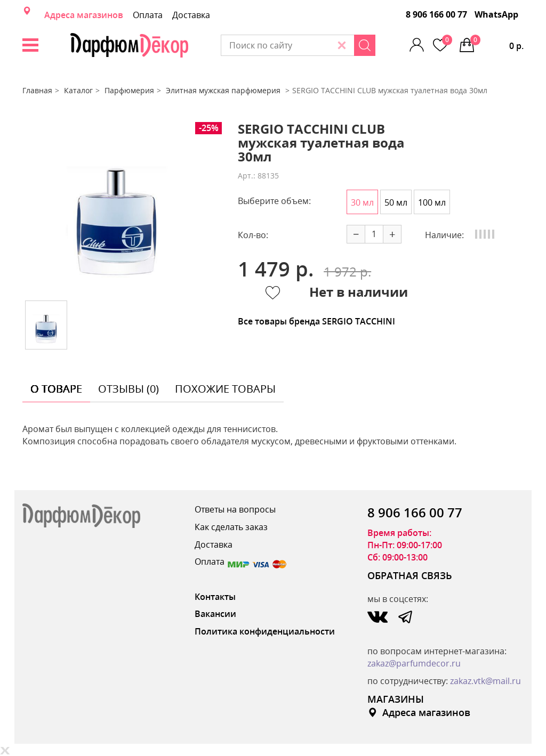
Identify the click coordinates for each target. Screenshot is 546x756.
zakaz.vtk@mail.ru (485, 681)
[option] (117, 207)
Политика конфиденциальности (265, 631)
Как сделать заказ (231, 527)
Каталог (78, 90)
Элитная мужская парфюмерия (224, 90)
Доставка (191, 15)
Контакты (215, 597)
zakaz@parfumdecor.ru (414, 663)
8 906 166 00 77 (436, 14)
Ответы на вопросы (235, 509)
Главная (37, 90)
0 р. (497, 43)
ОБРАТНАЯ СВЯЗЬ (410, 575)
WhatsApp (496, 14)
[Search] (365, 45)
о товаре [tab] (56, 389)
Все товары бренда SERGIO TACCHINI (316, 321)
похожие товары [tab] (225, 389)
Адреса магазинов (84, 15)
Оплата (148, 15)
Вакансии (215, 614)
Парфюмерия (129, 90)
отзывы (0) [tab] (129, 389)
